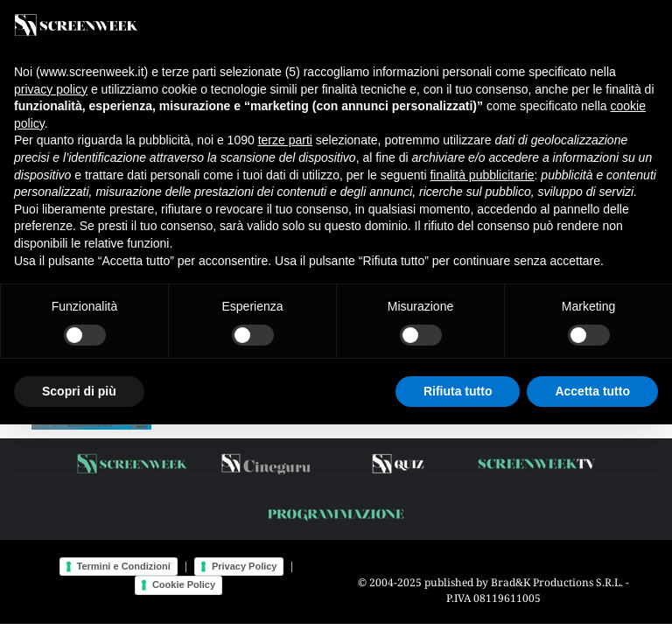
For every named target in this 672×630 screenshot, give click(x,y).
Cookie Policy (184, 584)
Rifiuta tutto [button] (458, 391)
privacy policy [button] (51, 89)
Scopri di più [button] (79, 391)
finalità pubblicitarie (482, 175)
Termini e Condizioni (124, 566)
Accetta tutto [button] (592, 391)
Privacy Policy (245, 566)
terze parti (285, 140)
